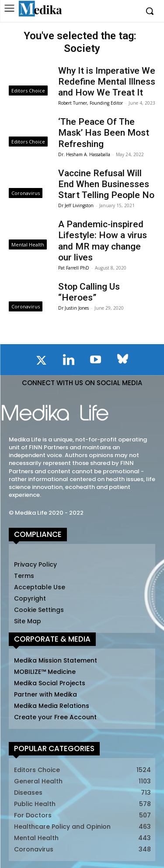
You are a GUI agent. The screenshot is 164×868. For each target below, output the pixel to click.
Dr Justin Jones (73, 308)
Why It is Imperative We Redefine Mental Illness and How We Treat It (107, 82)
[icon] (42, 362)
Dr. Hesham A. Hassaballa (84, 154)
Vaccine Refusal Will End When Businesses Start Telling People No (106, 184)
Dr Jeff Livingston (76, 205)
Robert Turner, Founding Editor (91, 103)
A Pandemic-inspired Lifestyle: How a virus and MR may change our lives (103, 241)
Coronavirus (26, 193)
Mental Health (28, 244)
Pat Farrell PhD (74, 268)
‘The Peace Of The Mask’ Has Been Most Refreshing (104, 133)
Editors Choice (28, 91)
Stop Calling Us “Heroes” (89, 292)
